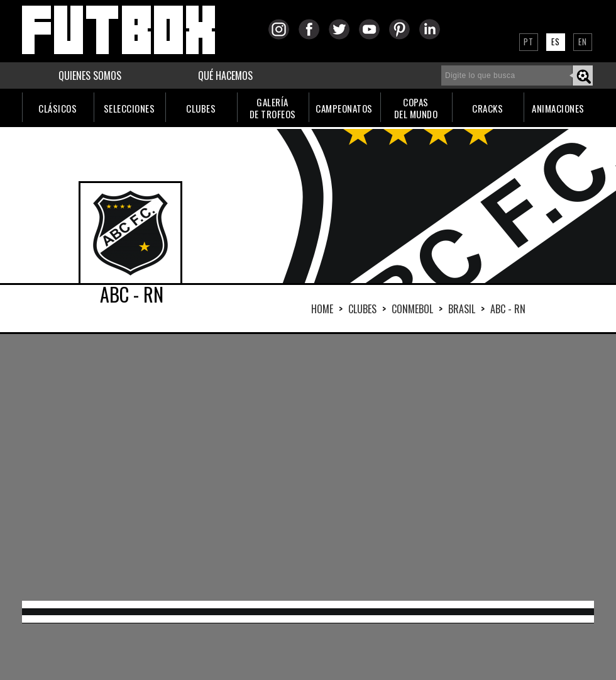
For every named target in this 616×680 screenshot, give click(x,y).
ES (556, 42)
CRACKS (487, 108)
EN (583, 42)
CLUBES (201, 108)
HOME (322, 309)
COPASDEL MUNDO (416, 108)
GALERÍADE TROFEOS (273, 108)
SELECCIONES (129, 108)
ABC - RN (508, 309)
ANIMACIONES (558, 108)
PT (529, 42)
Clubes (362, 309)
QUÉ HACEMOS (225, 75)
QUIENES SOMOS (90, 75)
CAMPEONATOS (344, 108)
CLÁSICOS (58, 108)
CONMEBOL (412, 309)
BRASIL (462, 309)
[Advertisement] (260, 466)
